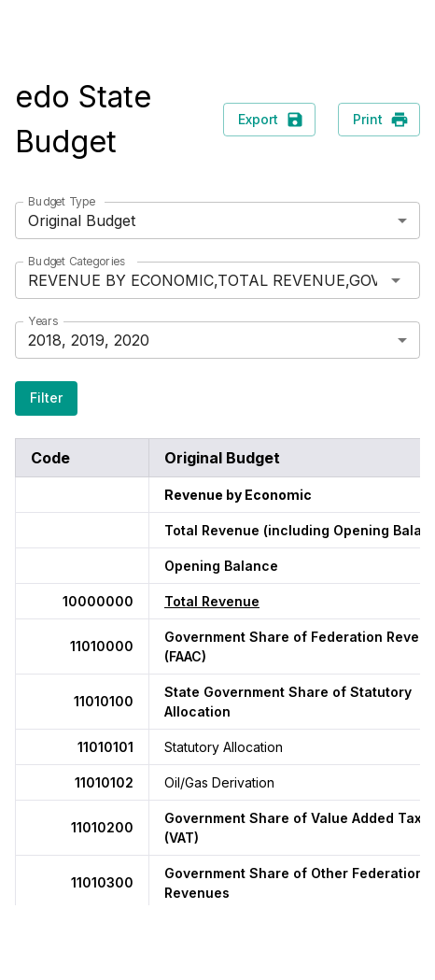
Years (43, 321)
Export (269, 120)
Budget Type (62, 201)
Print (379, 120)
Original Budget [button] (82, 220)
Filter (46, 398)
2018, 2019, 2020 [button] (89, 340)
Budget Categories (77, 261)
